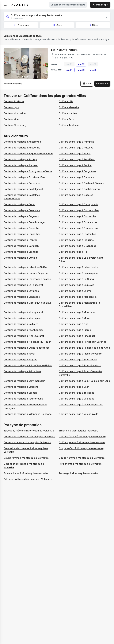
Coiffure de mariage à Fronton (21, 240)
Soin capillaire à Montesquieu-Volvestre (26, 473)
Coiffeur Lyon (11, 107)
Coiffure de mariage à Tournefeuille (23, 399)
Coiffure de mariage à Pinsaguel (77, 336)
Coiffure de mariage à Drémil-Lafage (24, 222)
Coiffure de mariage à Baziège (20, 159)
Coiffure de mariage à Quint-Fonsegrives (27, 348)
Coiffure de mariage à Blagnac (21, 165)
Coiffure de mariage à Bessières (77, 159)
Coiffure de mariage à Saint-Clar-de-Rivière (28, 365)
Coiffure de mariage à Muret (75, 318)
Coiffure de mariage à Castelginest (23, 189)
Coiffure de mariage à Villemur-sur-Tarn (81, 405)
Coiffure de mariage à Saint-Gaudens (80, 365)
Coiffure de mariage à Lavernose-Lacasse (27, 279)
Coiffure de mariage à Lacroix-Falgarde (26, 273)
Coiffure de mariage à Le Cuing (76, 279)
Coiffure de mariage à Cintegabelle (78, 204)
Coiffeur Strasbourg (15, 125)
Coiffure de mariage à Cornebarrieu (79, 210)
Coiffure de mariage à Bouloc (75, 165)
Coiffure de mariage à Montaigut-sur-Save (27, 303)
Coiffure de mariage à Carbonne (22, 183)
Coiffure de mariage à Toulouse (77, 393)
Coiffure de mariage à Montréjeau (22, 318)
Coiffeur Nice (11, 119)
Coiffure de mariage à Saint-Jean (22, 371)
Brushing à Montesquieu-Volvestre (78, 431)
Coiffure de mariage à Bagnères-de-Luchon (28, 153)
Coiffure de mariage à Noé (74, 324)
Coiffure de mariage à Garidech (21, 246)
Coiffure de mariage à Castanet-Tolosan (81, 183)
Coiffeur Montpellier (15, 113)
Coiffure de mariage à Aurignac (76, 142)
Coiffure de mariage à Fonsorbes (22, 234)
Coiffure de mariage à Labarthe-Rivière (25, 267)
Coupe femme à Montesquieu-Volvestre (26, 458)
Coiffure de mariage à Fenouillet (22, 228)
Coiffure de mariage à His (73, 252)
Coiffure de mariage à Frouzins (76, 240)
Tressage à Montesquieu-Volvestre (79, 473)
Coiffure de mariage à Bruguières (77, 171)
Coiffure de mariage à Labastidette (78, 267)
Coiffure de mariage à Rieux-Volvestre (80, 354)
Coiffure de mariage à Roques (20, 360)
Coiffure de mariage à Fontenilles (77, 234)
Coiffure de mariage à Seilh (74, 387)
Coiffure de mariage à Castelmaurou (79, 189)
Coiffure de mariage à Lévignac (21, 291)
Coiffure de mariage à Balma (75, 153)
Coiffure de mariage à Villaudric (77, 399)
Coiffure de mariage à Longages (22, 297)
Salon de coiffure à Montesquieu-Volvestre (28, 479)
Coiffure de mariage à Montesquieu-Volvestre (29, 436)
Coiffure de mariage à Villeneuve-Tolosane (28, 414)
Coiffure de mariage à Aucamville (22, 142)
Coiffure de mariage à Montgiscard (23, 312)
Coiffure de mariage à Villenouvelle (78, 414)
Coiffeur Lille (66, 101)
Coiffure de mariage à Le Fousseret (23, 285)
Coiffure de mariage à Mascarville (78, 297)
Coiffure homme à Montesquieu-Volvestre (27, 442)
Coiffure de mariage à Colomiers (22, 210)
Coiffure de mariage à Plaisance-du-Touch (27, 342)
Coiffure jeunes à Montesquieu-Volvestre (82, 442)
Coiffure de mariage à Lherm (75, 291)
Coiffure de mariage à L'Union (20, 258)
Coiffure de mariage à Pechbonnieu (24, 330)
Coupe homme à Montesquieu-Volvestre (82, 458)
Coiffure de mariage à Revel (19, 354)
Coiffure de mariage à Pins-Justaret (24, 336)
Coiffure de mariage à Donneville (77, 216)
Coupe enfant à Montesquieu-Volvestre (81, 448)
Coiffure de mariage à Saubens (21, 387)
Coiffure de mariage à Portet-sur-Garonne (83, 342)
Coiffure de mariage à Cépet (19, 204)
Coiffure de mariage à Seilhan (20, 393)
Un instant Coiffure (64, 50)
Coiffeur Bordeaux (14, 101)
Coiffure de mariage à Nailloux (21, 324)
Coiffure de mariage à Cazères (76, 195)
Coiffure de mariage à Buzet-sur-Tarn (25, 177)
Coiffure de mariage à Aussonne (22, 148)
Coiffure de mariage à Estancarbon (79, 222)
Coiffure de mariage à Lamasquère (78, 273)
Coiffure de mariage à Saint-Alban (78, 360)
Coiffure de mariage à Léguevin (76, 285)
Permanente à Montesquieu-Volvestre (80, 464)
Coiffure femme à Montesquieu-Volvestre (82, 436)
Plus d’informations (13, 84)
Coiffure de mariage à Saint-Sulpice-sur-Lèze (84, 381)
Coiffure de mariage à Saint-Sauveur (24, 381)
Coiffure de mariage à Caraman (76, 177)
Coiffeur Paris (67, 119)
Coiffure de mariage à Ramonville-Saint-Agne (84, 348)
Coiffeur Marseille (69, 107)
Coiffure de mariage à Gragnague (78, 246)
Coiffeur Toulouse (69, 125)
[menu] (5, 5)
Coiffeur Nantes (68, 113)
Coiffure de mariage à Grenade (21, 252)
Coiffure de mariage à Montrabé (77, 312)
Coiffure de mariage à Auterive (76, 148)
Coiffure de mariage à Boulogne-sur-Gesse (28, 171)
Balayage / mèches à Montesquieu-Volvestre (29, 431)
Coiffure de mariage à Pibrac (75, 330)
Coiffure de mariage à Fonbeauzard (79, 228)
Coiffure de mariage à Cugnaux (21, 216)
